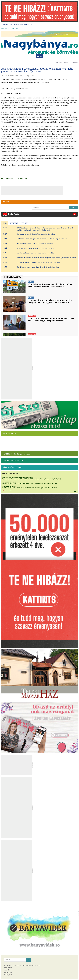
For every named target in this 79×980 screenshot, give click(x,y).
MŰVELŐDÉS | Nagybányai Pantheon (16, 454)
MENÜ (39, 56)
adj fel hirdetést (7, 491)
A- (40, 76)
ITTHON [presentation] (24, 223)
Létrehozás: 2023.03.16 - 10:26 (10, 76)
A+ (38, 76)
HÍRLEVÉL (6, 202)
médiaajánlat (8, 975)
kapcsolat (7, 970)
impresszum (8, 968)
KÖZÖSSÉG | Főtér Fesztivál (13, 461)
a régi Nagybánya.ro (26, 24)
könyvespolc (15, 24)
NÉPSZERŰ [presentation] (14, 223)
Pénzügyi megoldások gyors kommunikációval (17, 478)
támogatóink (8, 972)
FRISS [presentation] (5, 223)
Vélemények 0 (24, 76)
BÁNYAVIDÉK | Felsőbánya (12, 467)
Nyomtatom (32, 76)
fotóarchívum (5, 24)
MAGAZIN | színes (9, 433)
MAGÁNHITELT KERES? (9, 482)
